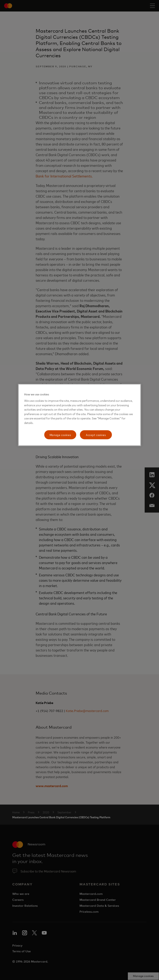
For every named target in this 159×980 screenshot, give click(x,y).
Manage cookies (60, 435)
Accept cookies (96, 435)
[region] (79, 415)
